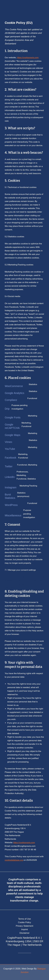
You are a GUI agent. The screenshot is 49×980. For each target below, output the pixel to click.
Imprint (24, 929)
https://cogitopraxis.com (28, 57)
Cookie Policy (24, 922)
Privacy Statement (24, 926)
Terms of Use (24, 919)
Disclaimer (24, 933)
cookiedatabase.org (14, 860)
